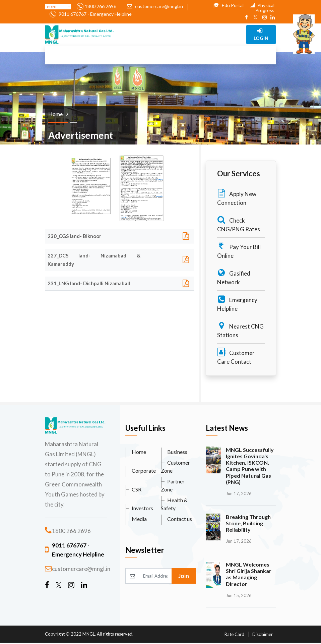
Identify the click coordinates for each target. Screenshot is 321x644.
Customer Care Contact (236, 357)
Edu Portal (228, 5)
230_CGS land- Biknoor (74, 236)
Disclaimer (263, 634)
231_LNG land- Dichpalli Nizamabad (89, 283)
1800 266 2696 (101, 6)
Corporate (144, 471)
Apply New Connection (237, 198)
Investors (142, 508)
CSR (137, 489)
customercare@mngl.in (155, 6)
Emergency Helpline (237, 304)
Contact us (180, 519)
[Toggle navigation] (140, 35)
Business (177, 452)
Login (261, 34)
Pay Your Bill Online (239, 251)
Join (184, 576)
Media (139, 519)
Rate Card (234, 634)
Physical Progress (262, 8)
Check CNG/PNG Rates (239, 224)
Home (139, 452)
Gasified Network (234, 277)
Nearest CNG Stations (240, 330)
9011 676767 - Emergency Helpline (95, 14)
